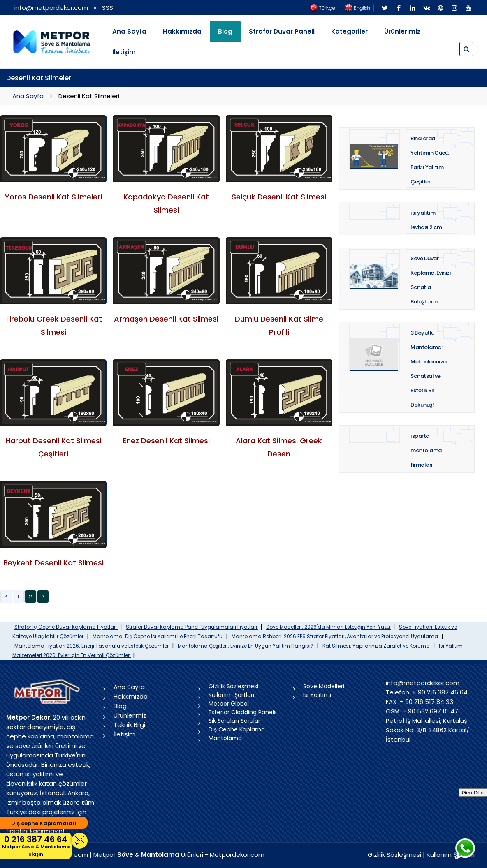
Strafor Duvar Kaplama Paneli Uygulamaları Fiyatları (192, 627)
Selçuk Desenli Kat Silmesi (279, 197)
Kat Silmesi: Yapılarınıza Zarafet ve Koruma (377, 646)
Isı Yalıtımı (317, 695)
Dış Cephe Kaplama (237, 729)
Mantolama (225, 738)
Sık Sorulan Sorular (234, 721)
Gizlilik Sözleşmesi (233, 686)
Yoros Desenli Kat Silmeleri (53, 197)
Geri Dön (473, 793)
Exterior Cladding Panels (243, 712)
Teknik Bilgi (129, 725)
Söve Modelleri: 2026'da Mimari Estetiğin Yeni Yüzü (329, 627)
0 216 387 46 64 (36, 846)
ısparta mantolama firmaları (426, 450)
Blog (120, 706)
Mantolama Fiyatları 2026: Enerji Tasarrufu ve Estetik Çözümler (92, 646)
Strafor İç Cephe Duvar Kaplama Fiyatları (66, 627)
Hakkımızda (182, 31)
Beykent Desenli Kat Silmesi (53, 563)
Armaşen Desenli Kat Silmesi (166, 319)
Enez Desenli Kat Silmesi (166, 441)
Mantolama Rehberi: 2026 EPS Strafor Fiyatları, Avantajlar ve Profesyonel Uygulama (335, 636)
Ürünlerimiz (402, 31)
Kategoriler (349, 31)
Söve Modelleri (324, 686)
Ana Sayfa (129, 31)
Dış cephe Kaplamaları (44, 823)
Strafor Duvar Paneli (282, 31)
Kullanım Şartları (231, 695)
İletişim (124, 52)
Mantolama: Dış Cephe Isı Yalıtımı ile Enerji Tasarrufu (158, 636)
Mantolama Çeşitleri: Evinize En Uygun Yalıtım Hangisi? (246, 646)
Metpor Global (229, 704)
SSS (108, 8)
